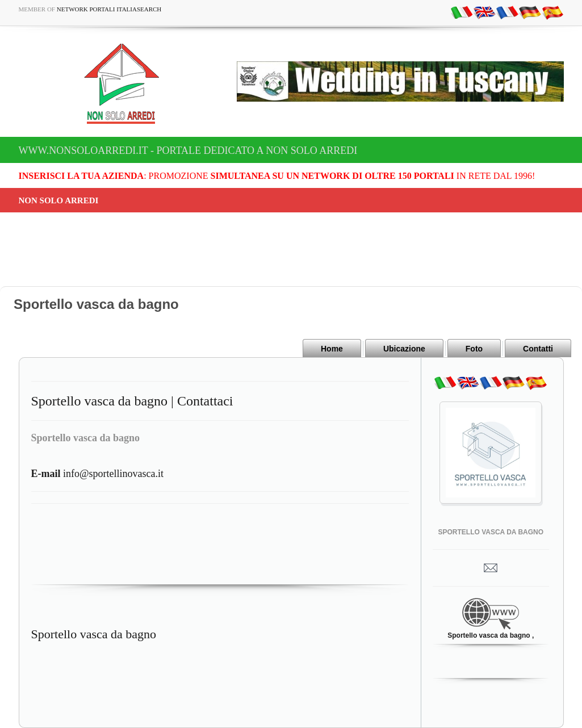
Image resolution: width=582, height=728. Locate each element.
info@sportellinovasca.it (98, 474)
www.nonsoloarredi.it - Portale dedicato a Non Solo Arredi (188, 150)
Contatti (538, 349)
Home (332, 349)
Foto (474, 349)
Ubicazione (404, 349)
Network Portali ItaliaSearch (109, 9)
